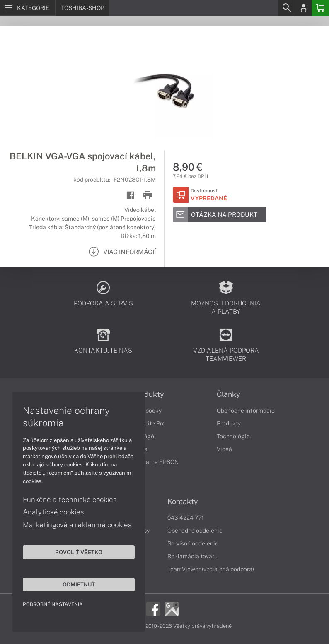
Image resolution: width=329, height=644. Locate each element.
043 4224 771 (186, 518)
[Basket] (320, 8)
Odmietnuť (79, 584)
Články (229, 394)
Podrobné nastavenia (53, 604)
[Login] (303, 8)
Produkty (148, 394)
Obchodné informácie (246, 411)
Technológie (233, 436)
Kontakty (183, 502)
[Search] (286, 8)
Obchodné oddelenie (195, 531)
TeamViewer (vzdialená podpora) (211, 569)
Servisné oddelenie (193, 543)
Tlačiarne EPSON (156, 462)
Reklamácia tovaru (192, 556)
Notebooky (147, 411)
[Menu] (28, 8)
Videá (224, 449)
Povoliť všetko (79, 552)
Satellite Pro (149, 423)
